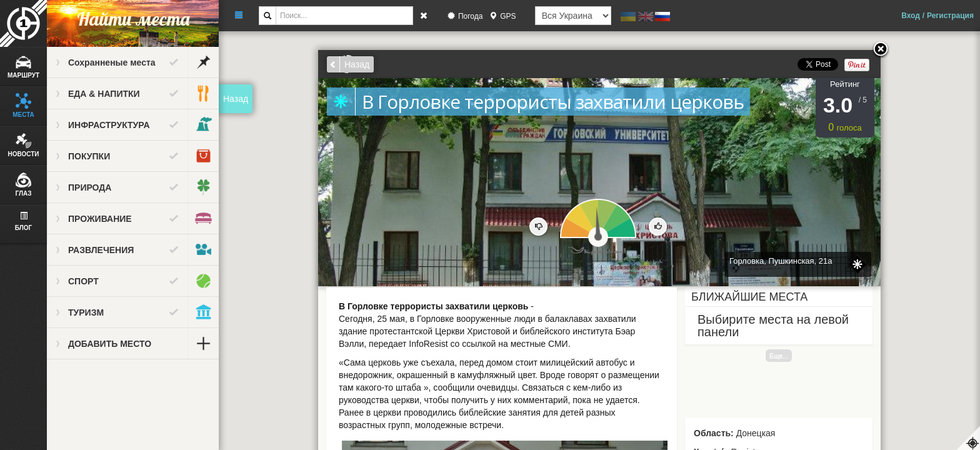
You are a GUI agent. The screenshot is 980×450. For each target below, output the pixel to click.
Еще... (779, 356)
